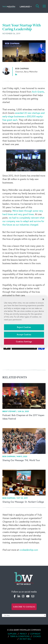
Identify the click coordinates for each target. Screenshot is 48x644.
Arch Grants (38, 92)
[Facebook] (15, 596)
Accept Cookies (24, 334)
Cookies (37, 636)
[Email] (33, 596)
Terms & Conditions (20, 636)
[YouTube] (28, 596)
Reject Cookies (24, 327)
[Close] (43, 299)
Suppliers (12, 634)
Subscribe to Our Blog (24, 607)
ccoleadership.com (29, 550)
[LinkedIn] (19, 596)
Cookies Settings (24, 342)
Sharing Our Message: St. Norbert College (23, 502)
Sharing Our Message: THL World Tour (21, 460)
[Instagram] (23, 596)
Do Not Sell (25, 639)
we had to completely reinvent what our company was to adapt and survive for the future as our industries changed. (23, 221)
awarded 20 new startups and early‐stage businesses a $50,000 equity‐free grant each (23, 116)
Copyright (35, 634)
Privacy (23, 634)
